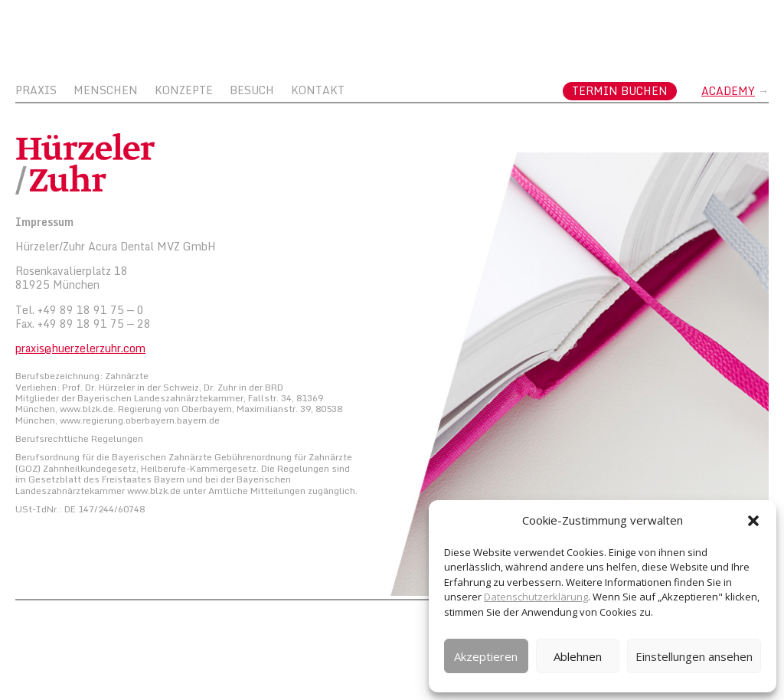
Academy (728, 91)
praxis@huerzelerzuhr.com (80, 348)
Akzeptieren (486, 656)
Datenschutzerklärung (536, 597)
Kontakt (318, 92)
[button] (753, 521)
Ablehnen (578, 656)
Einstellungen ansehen (694, 656)
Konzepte (184, 92)
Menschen (106, 92)
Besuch (252, 92)
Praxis (36, 92)
